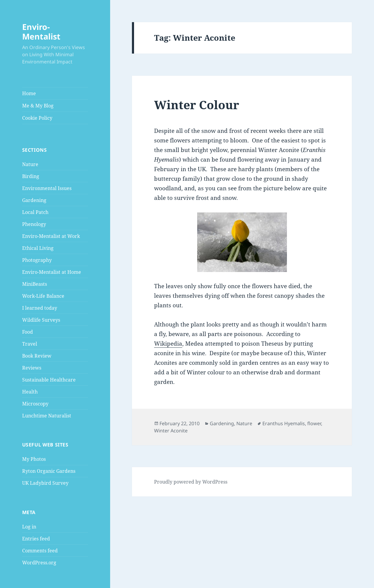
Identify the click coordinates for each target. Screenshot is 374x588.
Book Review (37, 356)
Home (29, 93)
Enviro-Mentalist (41, 32)
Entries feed (36, 539)
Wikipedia (168, 344)
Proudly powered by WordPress (191, 482)
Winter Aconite (171, 431)
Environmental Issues (47, 188)
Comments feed (40, 551)
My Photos (34, 459)
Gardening (34, 200)
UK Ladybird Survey (45, 483)
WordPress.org (39, 563)
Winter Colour (197, 105)
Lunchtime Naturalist (47, 416)
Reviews (32, 368)
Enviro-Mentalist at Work (51, 236)
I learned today (40, 308)
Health (30, 392)
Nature (30, 164)
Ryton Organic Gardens (49, 471)
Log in (29, 527)
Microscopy (35, 404)
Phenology (34, 224)
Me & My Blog (38, 106)
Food (28, 332)
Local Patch (35, 212)
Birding (31, 176)
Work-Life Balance (43, 296)
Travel (30, 344)
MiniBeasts (35, 284)
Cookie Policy (37, 118)
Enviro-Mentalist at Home (52, 272)
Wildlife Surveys (41, 320)
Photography (37, 260)
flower (314, 423)
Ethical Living (38, 248)
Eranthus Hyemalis (284, 423)
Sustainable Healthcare (49, 380)
